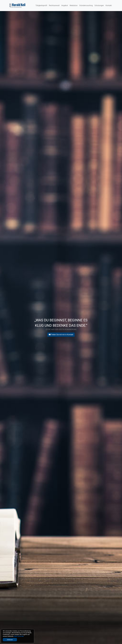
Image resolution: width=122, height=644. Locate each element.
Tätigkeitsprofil (41, 5)
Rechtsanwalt (54, 5)
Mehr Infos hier (19, 636)
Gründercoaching (86, 5)
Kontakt (109, 5)
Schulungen (99, 5)
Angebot (65, 5)
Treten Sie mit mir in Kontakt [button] (61, 335)
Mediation (74, 5)
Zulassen (10, 640)
